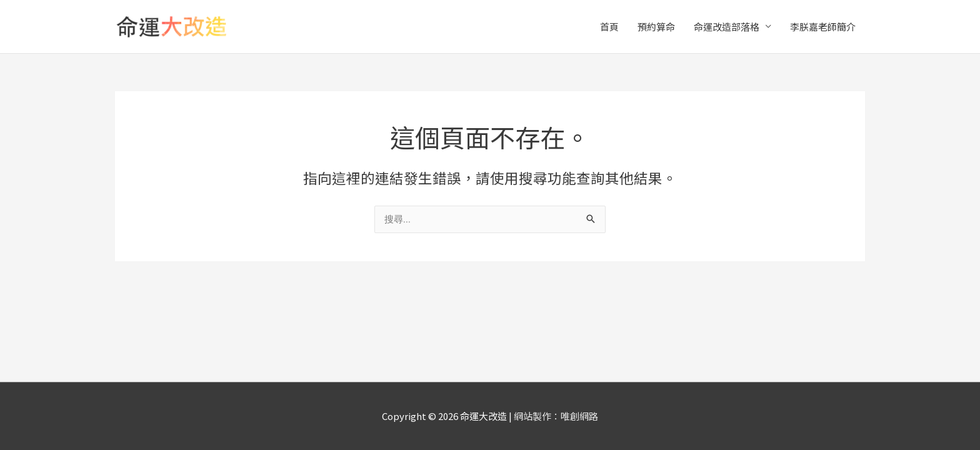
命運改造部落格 (727, 27)
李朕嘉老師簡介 (823, 27)
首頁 (609, 27)
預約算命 (656, 27)
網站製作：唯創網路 (556, 416)
